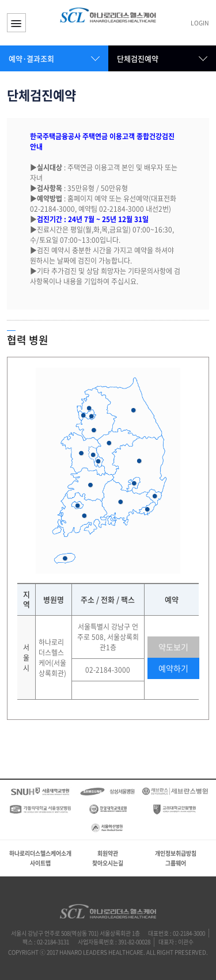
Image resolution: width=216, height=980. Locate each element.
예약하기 (173, 668)
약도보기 (173, 647)
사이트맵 (40, 863)
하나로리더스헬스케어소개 (40, 853)
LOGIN (200, 23)
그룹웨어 (176, 863)
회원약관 (108, 853)
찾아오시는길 (108, 863)
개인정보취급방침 (176, 853)
